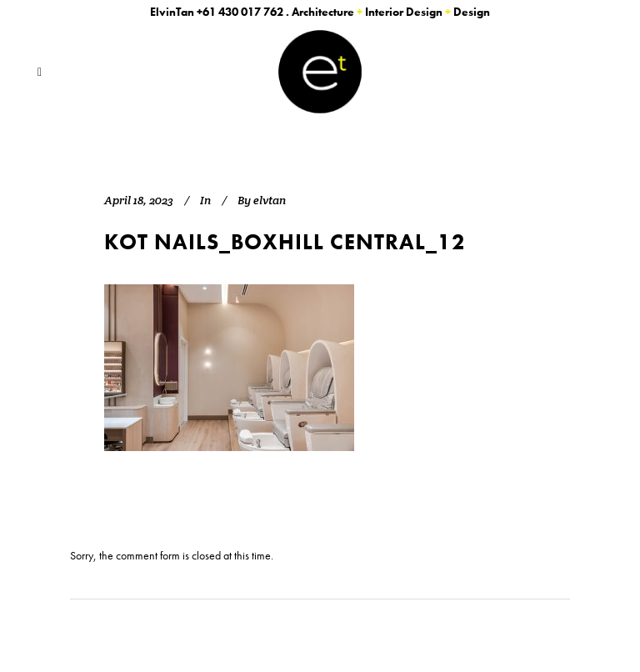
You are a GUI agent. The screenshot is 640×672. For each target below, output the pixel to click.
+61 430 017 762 (240, 12)
